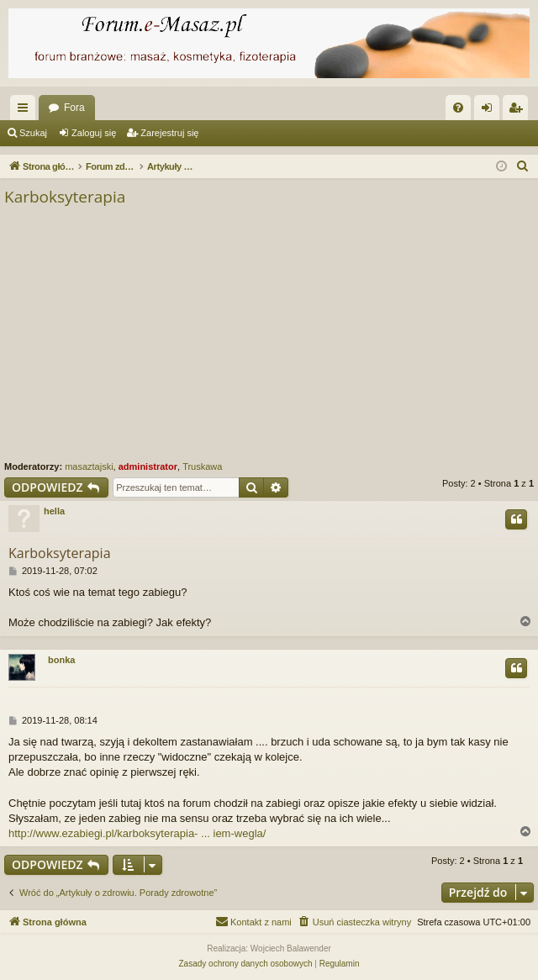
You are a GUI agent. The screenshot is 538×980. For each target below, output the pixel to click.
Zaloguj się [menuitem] (491, 111)
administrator (148, 466)
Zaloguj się (94, 133)
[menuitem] (458, 108)
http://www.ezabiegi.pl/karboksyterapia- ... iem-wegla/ (137, 833)
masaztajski (89, 466)
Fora (74, 108)
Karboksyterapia (65, 197)
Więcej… (26, 111)
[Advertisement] (269, 335)
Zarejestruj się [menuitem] (519, 111)
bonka (61, 660)
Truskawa (202, 466)
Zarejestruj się (169, 133)
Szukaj (33, 133)
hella (54, 511)
